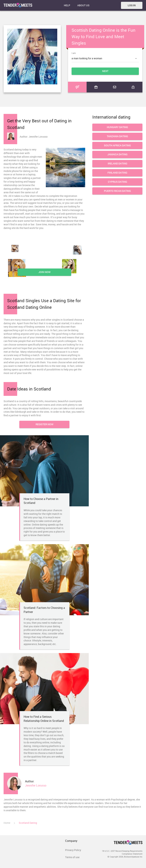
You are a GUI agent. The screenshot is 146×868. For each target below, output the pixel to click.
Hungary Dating (117, 127)
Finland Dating (117, 173)
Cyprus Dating (117, 182)
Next (105, 71)
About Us (83, 5)
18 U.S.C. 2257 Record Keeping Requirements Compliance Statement (122, 852)
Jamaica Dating (117, 154)
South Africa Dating (117, 146)
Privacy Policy (73, 850)
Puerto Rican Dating (117, 191)
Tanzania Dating (117, 136)
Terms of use (72, 857)
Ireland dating (117, 164)
